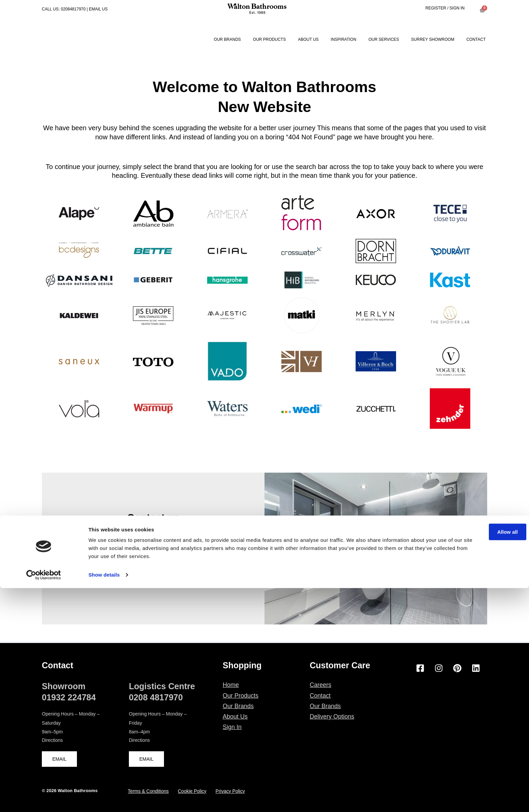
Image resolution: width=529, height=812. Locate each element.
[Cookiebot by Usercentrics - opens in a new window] (44, 799)
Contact (476, 39)
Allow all (473, 756)
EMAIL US (98, 9)
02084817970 (73, 9)
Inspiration (343, 39)
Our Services (384, 39)
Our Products (269, 39)
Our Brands (227, 39)
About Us (308, 39)
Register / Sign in (445, 8)
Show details (104, 799)
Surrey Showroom (433, 39)
